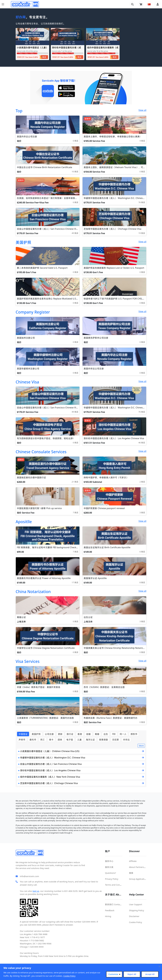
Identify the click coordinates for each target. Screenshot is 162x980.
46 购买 (142, 443)
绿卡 (51, 740)
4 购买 (142, 141)
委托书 (33, 740)
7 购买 (76, 512)
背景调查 (103, 740)
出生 (106, 734)
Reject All (132, 974)
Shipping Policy (137, 910)
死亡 (43, 740)
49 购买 (75, 233)
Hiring (108, 916)
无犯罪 (115, 740)
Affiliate (133, 861)
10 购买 (75, 172)
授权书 (134, 734)
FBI (114, 734)
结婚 (88, 734)
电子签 (70, 740)
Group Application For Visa (142, 879)
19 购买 (142, 233)
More (141, 746)
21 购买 (75, 482)
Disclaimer (134, 916)
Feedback (110, 910)
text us (36, 891)
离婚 (97, 734)
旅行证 (70, 734)
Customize (113, 974)
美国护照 (36, 734)
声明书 (22, 740)
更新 (60, 734)
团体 (60, 740)
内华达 (126, 740)
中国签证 (23, 734)
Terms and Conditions (116, 885)
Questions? (110, 873)
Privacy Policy (112, 879)
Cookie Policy (69, 976)
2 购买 (142, 482)
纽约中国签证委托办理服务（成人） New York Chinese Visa (103, 49)
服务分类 (109, 867)
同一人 (123, 734)
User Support (136, 904)
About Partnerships (139, 867)
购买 (44, 57)
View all (142, 110)
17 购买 (75, 582)
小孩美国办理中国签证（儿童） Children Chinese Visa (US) (32, 49)
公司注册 (49, 734)
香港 (80, 734)
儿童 (79, 740)
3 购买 (142, 512)
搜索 (131, 873)
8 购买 (142, 582)
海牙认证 (90, 740)
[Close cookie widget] (159, 966)
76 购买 (142, 202)
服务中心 (109, 861)
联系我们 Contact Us (115, 904)
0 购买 (76, 141)
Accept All (150, 974)
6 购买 (142, 552)
